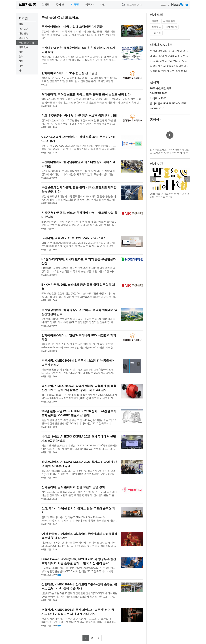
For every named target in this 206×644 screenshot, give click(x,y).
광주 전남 (24, 38)
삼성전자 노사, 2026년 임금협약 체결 (171, 66)
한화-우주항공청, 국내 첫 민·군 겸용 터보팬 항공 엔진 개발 (79, 116)
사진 (103, 4)
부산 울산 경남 (26, 43)
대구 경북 (24, 47)
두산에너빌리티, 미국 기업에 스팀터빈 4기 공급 (72, 27)
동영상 (155, 120)
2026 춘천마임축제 (161, 88)
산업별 (46, 4)
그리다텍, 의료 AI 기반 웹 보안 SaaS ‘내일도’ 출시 (74, 238)
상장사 (89, 4)
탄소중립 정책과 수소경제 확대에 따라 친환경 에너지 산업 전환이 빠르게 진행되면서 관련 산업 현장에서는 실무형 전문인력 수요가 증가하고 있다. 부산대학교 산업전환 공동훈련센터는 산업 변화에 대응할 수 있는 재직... (79, 58)
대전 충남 (24, 33)
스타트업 (156, 33)
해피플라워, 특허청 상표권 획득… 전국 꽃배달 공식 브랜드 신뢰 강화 (86, 94)
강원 (21, 52)
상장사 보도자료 (161, 45)
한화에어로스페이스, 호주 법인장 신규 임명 (69, 73)
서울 (21, 24)
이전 (153, 179)
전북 (21, 61)
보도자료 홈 (27, 4)
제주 (21, 66)
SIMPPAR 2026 (159, 93)
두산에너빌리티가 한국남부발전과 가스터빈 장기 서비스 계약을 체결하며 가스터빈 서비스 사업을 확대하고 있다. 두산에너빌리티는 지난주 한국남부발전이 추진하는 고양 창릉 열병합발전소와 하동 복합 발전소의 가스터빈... (79, 173)
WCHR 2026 (157, 108)
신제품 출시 (169, 21)
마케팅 (155, 21)
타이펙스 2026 (158, 98)
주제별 (60, 4)
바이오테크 (171, 27)
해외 (21, 70)
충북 (21, 56)
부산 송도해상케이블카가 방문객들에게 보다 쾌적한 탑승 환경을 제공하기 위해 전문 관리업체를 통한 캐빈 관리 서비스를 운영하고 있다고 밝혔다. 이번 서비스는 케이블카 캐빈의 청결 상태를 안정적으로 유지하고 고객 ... (79, 198)
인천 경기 (24, 29)
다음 (187, 179)
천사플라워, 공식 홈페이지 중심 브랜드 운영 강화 (73, 487)
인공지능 (156, 27)
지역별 (75, 4)
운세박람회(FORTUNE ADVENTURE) (171, 103)
